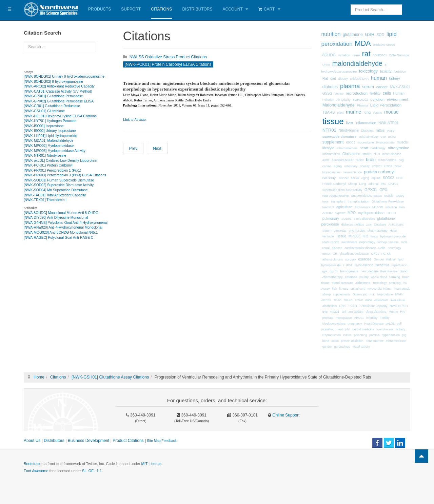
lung (367, 112)
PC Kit (386, 254)
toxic (326, 201)
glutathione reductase (354, 254)
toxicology (368, 71)
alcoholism (330, 306)
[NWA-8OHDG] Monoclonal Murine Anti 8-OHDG (61, 213)
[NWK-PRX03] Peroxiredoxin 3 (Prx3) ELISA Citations (65, 175)
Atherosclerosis (347, 148)
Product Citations (128, 441)
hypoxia (340, 213)
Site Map (154, 441)
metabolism (349, 242)
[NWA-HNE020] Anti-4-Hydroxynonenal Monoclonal (63, 227)
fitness (344, 288)
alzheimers (363, 283)
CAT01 (393, 184)
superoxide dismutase (339, 137)
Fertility (385, 318)
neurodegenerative (336, 196)
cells (387, 93)
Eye (325, 312)
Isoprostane (385, 294)
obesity (365, 166)
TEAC (337, 300)
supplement (333, 142)
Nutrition (400, 71)
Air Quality (343, 100)
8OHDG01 (380, 55)
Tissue (341, 236)
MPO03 (354, 236)
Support (131, 9)
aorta (326, 160)
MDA (363, 43)
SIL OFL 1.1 (92, 471)
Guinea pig (360, 294)
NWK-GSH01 (400, 87)
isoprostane (366, 142)
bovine (339, 94)
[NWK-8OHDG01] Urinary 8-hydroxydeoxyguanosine (64, 76)
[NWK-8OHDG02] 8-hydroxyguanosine (53, 82)
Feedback (169, 441)
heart (364, 148)
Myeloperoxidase (334, 324)
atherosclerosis (333, 259)
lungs (374, 236)
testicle (389, 196)
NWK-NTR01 (388, 123)
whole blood (379, 277)
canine (327, 166)
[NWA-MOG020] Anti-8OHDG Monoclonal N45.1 (61, 232)
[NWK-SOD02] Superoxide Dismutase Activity (59, 185)
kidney (395, 78)
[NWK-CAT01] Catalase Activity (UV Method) (58, 91)
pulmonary (331, 218)
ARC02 (328, 213)
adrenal (373, 184)
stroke (367, 154)
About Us (32, 441)
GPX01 (371, 190)
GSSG (327, 93)
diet (333, 79)
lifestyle (328, 148)
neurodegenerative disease (379, 271)
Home (39, 377)
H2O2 (388, 166)
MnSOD (378, 207)
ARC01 (359, 318)
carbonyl (330, 178)
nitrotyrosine (399, 148)
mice (369, 300)
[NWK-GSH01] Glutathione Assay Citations (110, 377)
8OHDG (329, 55)
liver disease (385, 329)
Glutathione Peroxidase (388, 201)
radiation (344, 55)
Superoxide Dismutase (366, 196)
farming (395, 277)
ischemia (382, 265)
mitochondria (387, 160)
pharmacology (378, 231)
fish (334, 289)
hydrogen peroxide (393, 236)
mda (404, 242)
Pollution (328, 100)
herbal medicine (363, 329)
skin (402, 207)
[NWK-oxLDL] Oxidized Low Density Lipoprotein (60, 161)
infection (391, 207)
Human (399, 93)
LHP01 (348, 265)
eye (383, 137)
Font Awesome (36, 471)
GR (335, 254)
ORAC (348, 300)
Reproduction (332, 335)
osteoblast (381, 300)
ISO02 (351, 142)
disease (337, 248)
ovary (391, 131)
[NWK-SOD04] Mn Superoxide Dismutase (56, 190)
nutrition (331, 34)
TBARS (329, 112)
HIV (403, 312)
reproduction (357, 93)
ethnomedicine (396, 341)
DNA (343, 306)
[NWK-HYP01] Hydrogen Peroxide (50, 121)
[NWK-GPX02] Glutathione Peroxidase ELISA (59, 101)
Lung (363, 184)
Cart (269, 9)
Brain (399, 166)
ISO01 (348, 335)
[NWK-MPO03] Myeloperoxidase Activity (55, 151)
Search (24, 42)
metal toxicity (361, 347)
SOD (381, 35)
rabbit (360, 160)
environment (398, 99)
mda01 (335, 312)
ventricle (328, 236)
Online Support (285, 415)
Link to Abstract (135, 120)
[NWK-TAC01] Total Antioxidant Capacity (55, 195)
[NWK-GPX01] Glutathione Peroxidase (53, 96)
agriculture (344, 207)
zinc (369, 225)
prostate (328, 318)
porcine (374, 335)
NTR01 (329, 130)
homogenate (349, 271)
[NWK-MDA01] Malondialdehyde (49, 141)
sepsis (378, 113)
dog (401, 160)
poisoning (361, 335)
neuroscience (352, 172)
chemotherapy (333, 277)
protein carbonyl (379, 172)
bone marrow (374, 341)
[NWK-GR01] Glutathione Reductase (52, 106)
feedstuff (328, 207)
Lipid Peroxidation (386, 105)
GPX (383, 190)
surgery (351, 259)
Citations (161, 9)
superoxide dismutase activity (342, 190)
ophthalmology (369, 137)
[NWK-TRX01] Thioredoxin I (45, 200)
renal (326, 248)
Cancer (344, 178)
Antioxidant (396, 225)
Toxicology (380, 283)
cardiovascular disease (360, 248)
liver (349, 123)
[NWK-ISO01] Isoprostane (44, 126)
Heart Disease (374, 324)
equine (376, 178)
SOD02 (388, 178)
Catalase (380, 225)
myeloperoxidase (371, 213)
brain (371, 160)
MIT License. (152, 464)
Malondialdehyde (339, 105)
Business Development (89, 441)
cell (344, 312)
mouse (391, 112)
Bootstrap (32, 464)
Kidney (391, 259)
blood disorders (364, 219)
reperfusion (399, 265)
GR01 (375, 254)
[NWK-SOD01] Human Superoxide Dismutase (59, 180)
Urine (326, 65)
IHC (383, 184)
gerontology (342, 347)
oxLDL (390, 324)
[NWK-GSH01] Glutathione (44, 111)
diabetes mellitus (352, 225)
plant (340, 113)
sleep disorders (376, 312)
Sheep (352, 184)
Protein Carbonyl (334, 184)
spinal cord (358, 289)
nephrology (367, 242)
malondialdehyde (357, 63)
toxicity (386, 71)
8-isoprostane (385, 142)
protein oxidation (352, 341)
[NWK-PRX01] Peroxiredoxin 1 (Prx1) (52, 170)
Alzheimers (362, 207)
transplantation (358, 201)
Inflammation (331, 154)
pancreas (340, 231)
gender (327, 347)
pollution (377, 99)
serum (368, 87)
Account (235, 9)
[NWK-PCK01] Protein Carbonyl (48, 165)
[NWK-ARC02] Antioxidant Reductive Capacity (59, 86)
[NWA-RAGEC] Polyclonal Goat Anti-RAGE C (58, 238)
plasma (350, 86)
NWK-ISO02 (331, 242)
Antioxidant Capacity (373, 306)
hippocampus (332, 172)
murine (353, 112)
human (379, 78)
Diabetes (367, 130)
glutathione (353, 35)
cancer (382, 87)
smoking (395, 283)
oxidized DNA (359, 79)
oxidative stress (384, 45)
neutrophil (343, 329)
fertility (375, 93)
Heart (393, 231)
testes (400, 196)
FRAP (359, 300)
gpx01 (334, 271)
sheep (327, 294)
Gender (379, 259)
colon (335, 341)
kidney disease (388, 242)
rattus (380, 130)
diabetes (330, 87)
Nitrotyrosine (349, 130)
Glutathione (351, 154)
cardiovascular (342, 160)
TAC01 (352, 306)
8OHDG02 (360, 100)
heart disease (392, 154)
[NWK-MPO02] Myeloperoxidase (49, 146)
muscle (402, 142)
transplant (338, 201)
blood (404, 271)
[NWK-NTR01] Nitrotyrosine (45, 156)
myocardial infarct (380, 289)
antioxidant (356, 312)
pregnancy (355, 324)
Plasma (362, 105)
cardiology (378, 148)
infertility (372, 318)
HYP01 (377, 166)
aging (338, 166)
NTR (377, 154)
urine (356, 55)
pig (404, 335)
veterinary (351, 166)
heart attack (402, 289)
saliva (355, 178)
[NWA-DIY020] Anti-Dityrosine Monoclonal (56, 218)
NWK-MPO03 (364, 265)
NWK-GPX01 (399, 306)
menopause (344, 318)
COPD (391, 213)
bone (326, 341)
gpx (325, 271)
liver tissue (398, 300)
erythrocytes (357, 231)
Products (100, 9)
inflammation (366, 123)
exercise (365, 259)
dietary (343, 79)
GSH (370, 34)
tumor (327, 254)
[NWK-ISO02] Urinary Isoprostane (50, 131)
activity (400, 329)
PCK (400, 178)
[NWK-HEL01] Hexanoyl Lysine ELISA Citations (60, 116)
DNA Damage (399, 55)
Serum (327, 231)
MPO (352, 213)
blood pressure (343, 283)
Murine (393, 312)
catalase (351, 277)
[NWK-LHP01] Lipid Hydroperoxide (50, 136)
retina (392, 137)
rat (366, 54)
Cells (382, 248)
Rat (325, 78)
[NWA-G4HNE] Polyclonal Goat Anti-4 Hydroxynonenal (66, 223)
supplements (342, 294)
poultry (364, 277)
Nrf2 (365, 236)
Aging (365, 178)
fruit (372, 294)
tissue (333, 121)
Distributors (197, 9)
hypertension (391, 335)
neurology (394, 248)
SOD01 (347, 219)
